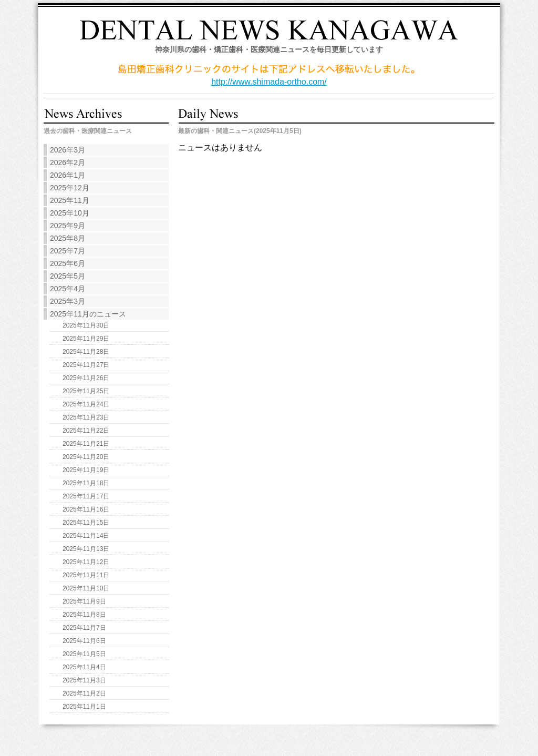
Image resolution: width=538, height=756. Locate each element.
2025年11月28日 (86, 352)
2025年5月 (68, 276)
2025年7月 (68, 251)
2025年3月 (68, 301)
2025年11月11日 (86, 575)
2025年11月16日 (86, 509)
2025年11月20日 (86, 457)
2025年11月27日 (86, 365)
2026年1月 (68, 175)
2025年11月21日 (86, 444)
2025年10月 (70, 213)
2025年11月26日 (86, 378)
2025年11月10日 (86, 588)
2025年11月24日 (86, 404)
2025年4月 (68, 289)
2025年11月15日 (86, 523)
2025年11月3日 (84, 680)
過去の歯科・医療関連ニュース (88, 131)
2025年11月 (70, 200)
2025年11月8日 (84, 615)
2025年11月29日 (86, 339)
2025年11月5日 (84, 654)
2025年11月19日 (86, 470)
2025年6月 (68, 263)
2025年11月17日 (86, 496)
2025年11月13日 (86, 549)
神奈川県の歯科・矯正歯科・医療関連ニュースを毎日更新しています (269, 49)
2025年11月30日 (86, 325)
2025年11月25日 (86, 391)
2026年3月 (68, 150)
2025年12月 (70, 188)
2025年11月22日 (86, 431)
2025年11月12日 (86, 562)
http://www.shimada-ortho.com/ (269, 82)
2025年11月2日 (84, 693)
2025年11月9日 (84, 601)
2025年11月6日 (84, 641)
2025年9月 (68, 226)
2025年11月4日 (84, 667)
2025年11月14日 (86, 536)
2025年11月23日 (86, 417)
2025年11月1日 (84, 707)
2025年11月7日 (84, 628)
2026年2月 (68, 162)
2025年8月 (68, 238)
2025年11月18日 (86, 483)
